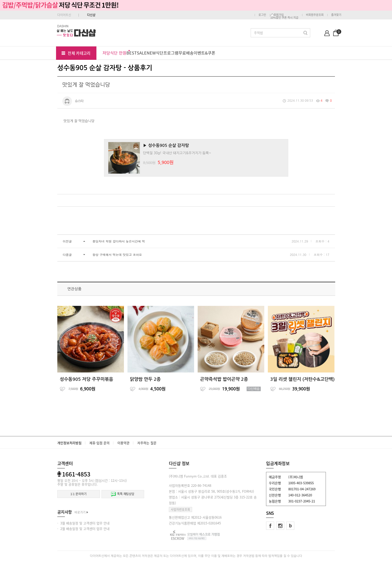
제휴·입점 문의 (99, 443)
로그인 (262, 15)
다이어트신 (64, 15)
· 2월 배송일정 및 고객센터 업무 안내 (83, 529)
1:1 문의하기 (78, 494)
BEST (132, 53)
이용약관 (123, 443)
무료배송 (186, 53)
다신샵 (91, 15)
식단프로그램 (167, 53)
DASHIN (63, 26)
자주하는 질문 (147, 443)
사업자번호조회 (180, 510)
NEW (151, 53)
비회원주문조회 (315, 15)
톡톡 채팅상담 (123, 494)
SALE (142, 53)
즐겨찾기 (336, 15)
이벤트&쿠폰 (204, 53)
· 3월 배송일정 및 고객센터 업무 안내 (83, 523)
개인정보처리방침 (69, 443)
